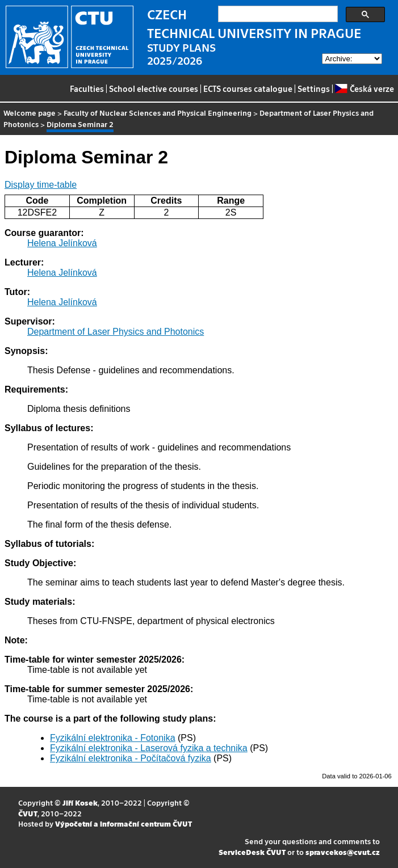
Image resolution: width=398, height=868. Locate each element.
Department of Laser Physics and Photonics (116, 332)
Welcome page (30, 113)
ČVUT (28, 813)
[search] (277, 14)
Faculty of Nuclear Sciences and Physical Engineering (158, 113)
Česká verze (364, 89)
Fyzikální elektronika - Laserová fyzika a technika (149, 748)
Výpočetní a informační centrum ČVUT (123, 823)
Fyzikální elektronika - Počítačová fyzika (131, 758)
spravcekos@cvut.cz (343, 852)
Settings (314, 89)
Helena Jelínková (62, 243)
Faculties (87, 89)
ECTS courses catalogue (248, 89)
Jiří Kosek (80, 802)
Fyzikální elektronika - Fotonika (113, 738)
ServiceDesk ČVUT (252, 852)
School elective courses (154, 89)
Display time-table (41, 185)
